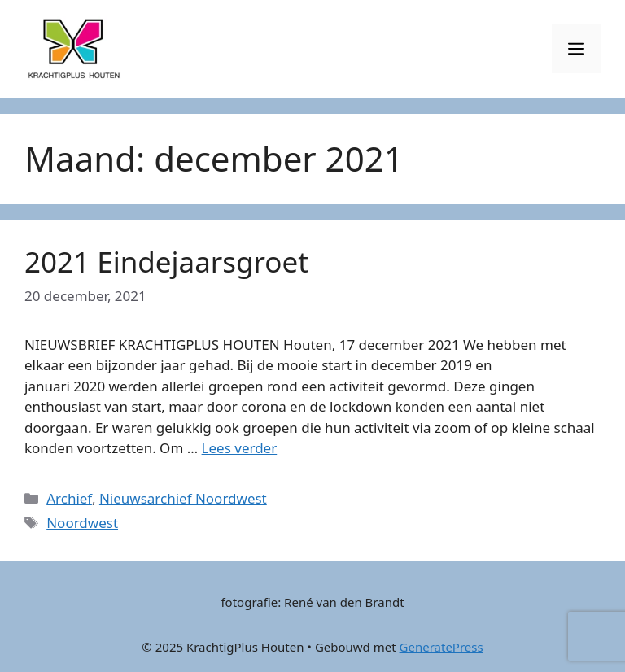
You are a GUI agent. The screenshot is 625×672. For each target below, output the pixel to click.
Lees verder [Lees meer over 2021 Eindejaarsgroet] (240, 448)
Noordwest (82, 523)
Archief (69, 498)
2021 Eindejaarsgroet (166, 262)
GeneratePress (441, 647)
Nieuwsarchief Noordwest (183, 498)
